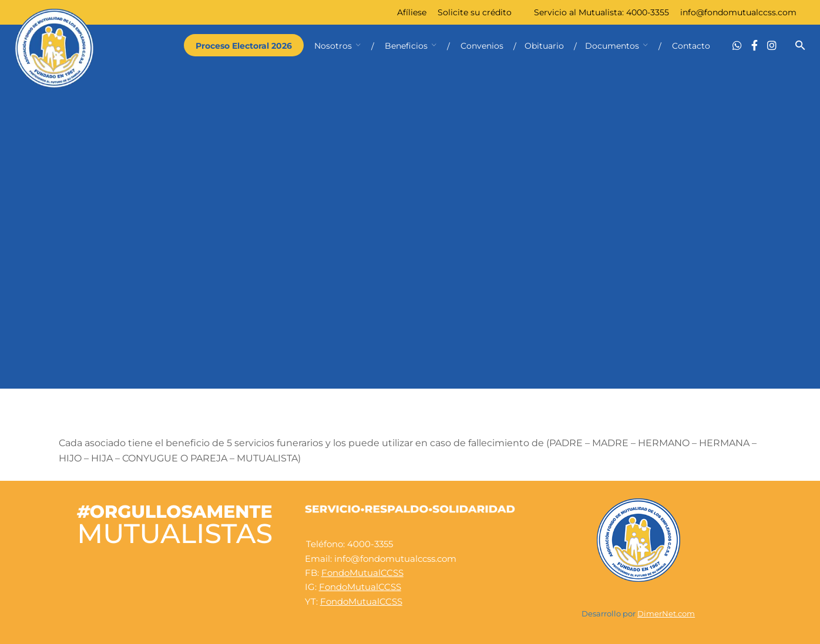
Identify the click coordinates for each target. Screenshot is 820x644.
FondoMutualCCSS (362, 573)
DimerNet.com (666, 614)
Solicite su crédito (475, 12)
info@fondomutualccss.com (738, 12)
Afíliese (412, 12)
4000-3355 (648, 12)
